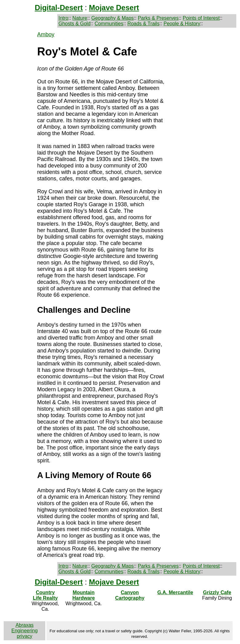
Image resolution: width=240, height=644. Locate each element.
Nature (80, 18)
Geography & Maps (113, 18)
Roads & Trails (143, 24)
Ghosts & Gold (74, 24)
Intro (63, 18)
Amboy (46, 34)
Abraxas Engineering (24, 628)
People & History (182, 24)
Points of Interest (201, 18)
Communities (109, 24)
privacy (24, 636)
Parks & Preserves (158, 18)
